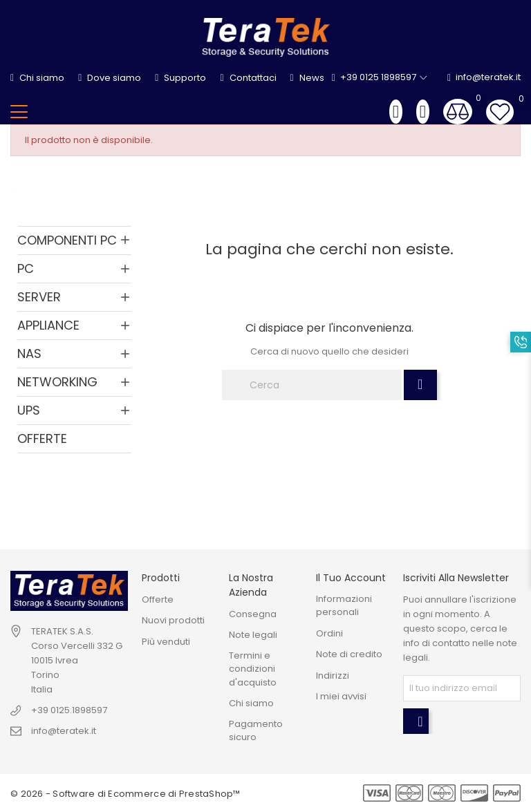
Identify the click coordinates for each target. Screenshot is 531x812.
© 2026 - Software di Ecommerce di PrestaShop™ (125, 794)
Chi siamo (37, 78)
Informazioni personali (344, 606)
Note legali (253, 635)
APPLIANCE (48, 325)
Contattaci (248, 78)
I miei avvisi (341, 696)
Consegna (253, 614)
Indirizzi (333, 676)
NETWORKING (57, 382)
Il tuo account (351, 578)
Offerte (158, 599)
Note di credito (349, 654)
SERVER (39, 297)
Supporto (180, 78)
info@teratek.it (484, 78)
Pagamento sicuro (256, 731)
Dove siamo (110, 78)
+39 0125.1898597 (69, 710)
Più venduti (166, 642)
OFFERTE (42, 438)
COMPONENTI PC (67, 240)
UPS (29, 410)
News (307, 78)
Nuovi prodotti (173, 620)
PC (26, 268)
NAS (29, 353)
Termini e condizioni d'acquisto (253, 669)
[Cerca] (312, 385)
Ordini (329, 633)
